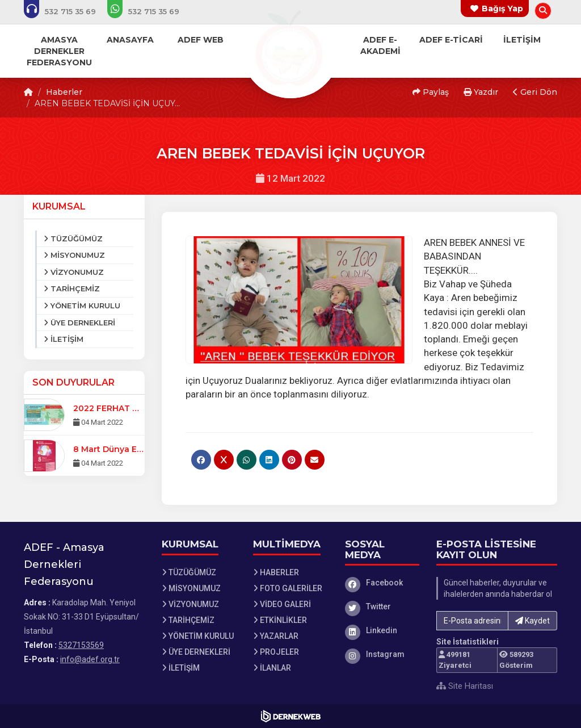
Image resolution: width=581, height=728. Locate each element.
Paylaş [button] (431, 92)
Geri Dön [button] (535, 92)
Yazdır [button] (481, 92)
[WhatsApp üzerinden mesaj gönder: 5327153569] (151, 11)
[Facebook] (382, 583)
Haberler (64, 92)
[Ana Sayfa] (290, 48)
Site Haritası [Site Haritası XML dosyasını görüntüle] (465, 686)
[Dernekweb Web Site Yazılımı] (291, 716)
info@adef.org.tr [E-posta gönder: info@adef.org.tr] (90, 659)
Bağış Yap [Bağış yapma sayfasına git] (502, 9)
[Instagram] (382, 654)
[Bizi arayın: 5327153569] (68, 11)
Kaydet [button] (532, 621)
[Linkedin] (382, 630)
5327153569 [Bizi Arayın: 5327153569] (81, 645)
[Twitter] (382, 606)
